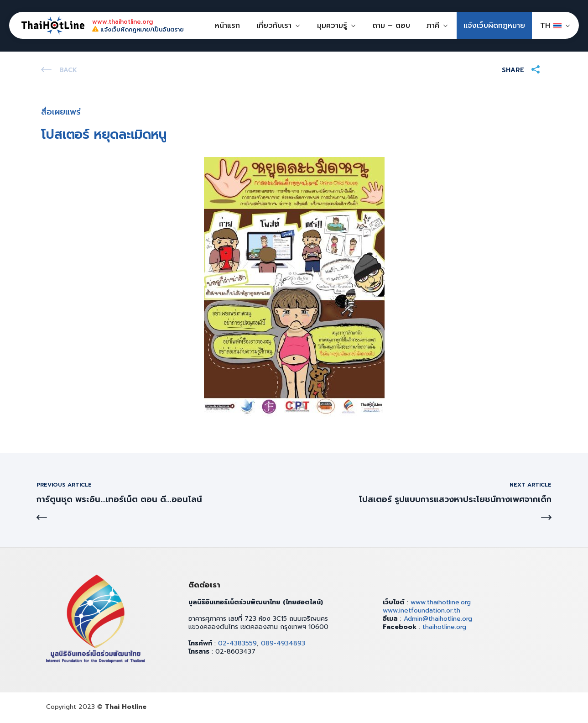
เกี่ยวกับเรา (274, 26)
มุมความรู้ (332, 26)
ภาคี (433, 26)
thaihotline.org (444, 627)
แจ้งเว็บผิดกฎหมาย (494, 26)
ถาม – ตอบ (391, 26)
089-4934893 (283, 643)
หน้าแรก (227, 26)
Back (68, 70)
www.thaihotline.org (441, 602)
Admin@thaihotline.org (438, 619)
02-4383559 (237, 643)
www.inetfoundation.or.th (421, 610)
